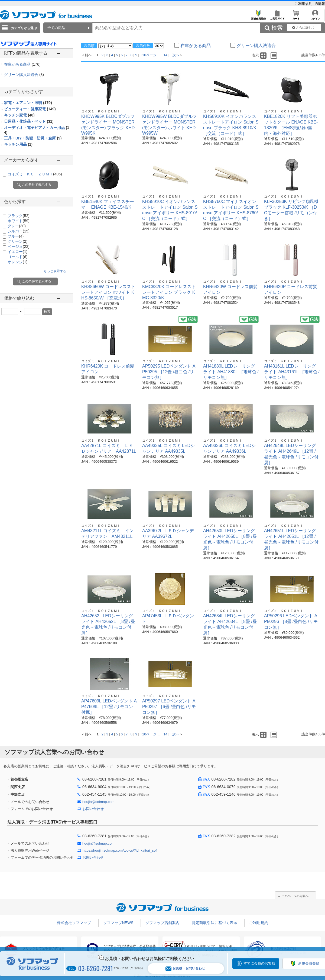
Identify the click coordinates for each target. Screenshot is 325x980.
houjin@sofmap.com (98, 802)
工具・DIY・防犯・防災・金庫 (33, 138)
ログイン (315, 17)
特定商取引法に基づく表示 (214, 923)
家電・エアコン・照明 (28, 103)
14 (165, 55)
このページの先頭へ (295, 896)
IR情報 (320, 4)
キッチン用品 (18, 144)
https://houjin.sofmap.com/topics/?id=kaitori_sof (120, 850)
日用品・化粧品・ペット (29, 121)
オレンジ (17, 262)
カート (296, 17)
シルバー (19, 231)
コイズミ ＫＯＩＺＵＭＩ (35, 174)
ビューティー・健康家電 (30, 109)
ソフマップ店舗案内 (162, 923)
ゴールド (17, 257)
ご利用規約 (304, 4)
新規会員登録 (258, 17)
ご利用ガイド (277, 17)
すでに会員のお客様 (259, 963)
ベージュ (19, 246)
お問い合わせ (93, 809)
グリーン (17, 241)
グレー (17, 226)
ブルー (16, 236)
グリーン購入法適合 (24, 75)
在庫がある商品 (22, 64)
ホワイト (19, 221)
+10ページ (148, 55)
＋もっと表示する (53, 271)
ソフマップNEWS (118, 923)
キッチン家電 (19, 115)
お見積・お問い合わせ (185, 969)
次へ (176, 55)
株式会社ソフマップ (74, 923)
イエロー (17, 252)
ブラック (19, 216)
